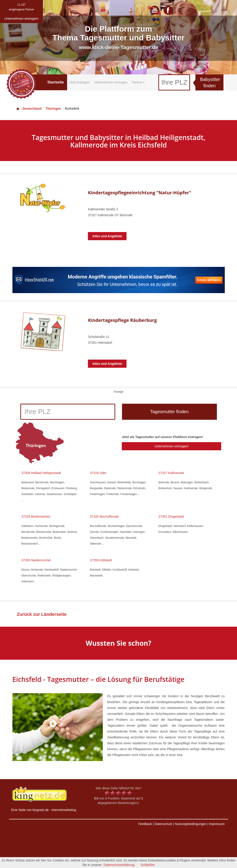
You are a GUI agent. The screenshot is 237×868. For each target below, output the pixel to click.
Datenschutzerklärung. (120, 865)
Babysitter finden (210, 83)
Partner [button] (138, 82)
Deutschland (29, 109)
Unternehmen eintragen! (172, 446)
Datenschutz (163, 824)
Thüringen (53, 109)
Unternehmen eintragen (111, 82)
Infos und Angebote (107, 236)
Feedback (145, 824)
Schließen (148, 865)
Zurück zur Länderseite (42, 614)
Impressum (217, 824)
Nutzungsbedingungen (191, 824)
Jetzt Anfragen (80, 82)
